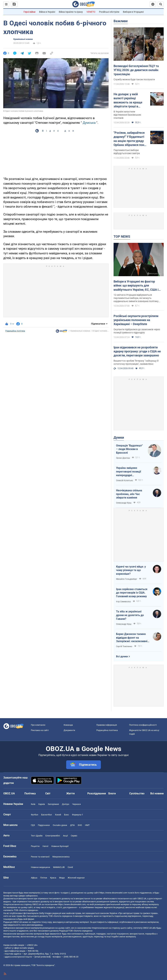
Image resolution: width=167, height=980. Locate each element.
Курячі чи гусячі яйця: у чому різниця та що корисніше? (131, 570)
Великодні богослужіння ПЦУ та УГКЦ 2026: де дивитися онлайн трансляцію (136, 70)
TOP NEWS (122, 236)
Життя (70, 793)
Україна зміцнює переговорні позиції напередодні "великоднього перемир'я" (133, 472)
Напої (45, 846)
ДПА (72, 825)
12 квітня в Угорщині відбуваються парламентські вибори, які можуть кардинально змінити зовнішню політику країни (136, 298)
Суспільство (137, 793)
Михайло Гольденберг (127, 579)
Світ (48, 793)
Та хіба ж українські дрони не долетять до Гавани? (130, 615)
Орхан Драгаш (123, 458)
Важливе (121, 21)
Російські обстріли (109, 12)
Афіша (34, 878)
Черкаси (76, 804)
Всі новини (157, 793)
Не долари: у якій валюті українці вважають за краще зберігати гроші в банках (128, 100)
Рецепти (35, 846)
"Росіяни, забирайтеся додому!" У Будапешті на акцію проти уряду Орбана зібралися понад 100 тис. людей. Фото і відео (131, 139)
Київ (33, 804)
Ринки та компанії (40, 857)
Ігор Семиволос (123, 602)
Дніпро (66, 804)
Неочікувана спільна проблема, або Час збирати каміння (129, 494)
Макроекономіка (61, 857)
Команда (68, 725)
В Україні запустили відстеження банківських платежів (127, 115)
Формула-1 (77, 815)
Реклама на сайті (40, 730)
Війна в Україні (47, 12)
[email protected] (42, 957)
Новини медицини (40, 867)
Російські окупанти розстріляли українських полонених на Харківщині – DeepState (136, 320)
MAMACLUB (59, 867)
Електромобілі (53, 836)
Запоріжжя (53, 804)
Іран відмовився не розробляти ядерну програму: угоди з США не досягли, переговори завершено (137, 351)
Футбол (35, 815)
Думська (89, 123)
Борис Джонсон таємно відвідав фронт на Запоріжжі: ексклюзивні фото (132, 638)
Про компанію (38, 725)
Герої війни (29, 12)
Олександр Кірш (124, 503)
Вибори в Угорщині (133, 12)
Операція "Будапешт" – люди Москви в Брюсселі (129, 449)
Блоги (112, 793)
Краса (53, 878)
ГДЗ (33, 825)
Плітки (44, 878)
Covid (70, 867)
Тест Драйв (37, 836)
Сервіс (74, 836)
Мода (62, 878)
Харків (41, 804)
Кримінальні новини (23, 39)
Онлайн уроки (60, 825)
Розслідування (97, 793)
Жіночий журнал (76, 878)
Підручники (44, 825)
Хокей (58, 815)
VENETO (91, 12)
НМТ (87, 825)
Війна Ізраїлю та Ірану (71, 12)
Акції (65, 836)
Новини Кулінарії (60, 846)
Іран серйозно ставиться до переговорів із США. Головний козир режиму (132, 593)
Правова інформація (107, 725)
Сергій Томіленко (124, 646)
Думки (119, 437)
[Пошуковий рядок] (161, 4)
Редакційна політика (15, 331)
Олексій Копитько (124, 480)
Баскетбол (47, 815)
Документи (69, 730)
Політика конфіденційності (143, 725)
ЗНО (80, 825)
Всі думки (122, 656)
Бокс (67, 815)
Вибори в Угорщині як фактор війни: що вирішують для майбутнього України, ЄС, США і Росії (136, 286)
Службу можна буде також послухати (134, 79)
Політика (30, 793)
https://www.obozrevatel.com (113, 893)
